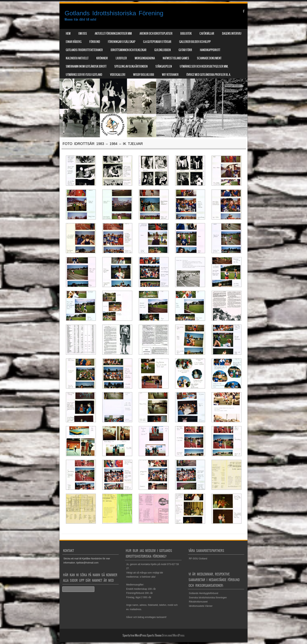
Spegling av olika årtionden (131, 66)
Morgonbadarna (145, 58)
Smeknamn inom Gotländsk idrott (86, 66)
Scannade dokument (209, 58)
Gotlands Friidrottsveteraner (84, 50)
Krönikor (102, 58)
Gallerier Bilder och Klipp (195, 42)
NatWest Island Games (176, 58)
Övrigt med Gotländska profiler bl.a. (209, 75)
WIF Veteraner (170, 75)
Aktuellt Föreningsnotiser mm (113, 33)
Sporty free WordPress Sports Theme (142, 635)
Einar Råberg (74, 42)
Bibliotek (186, 33)
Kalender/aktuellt (77, 58)
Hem (68, 33)
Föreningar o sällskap (122, 42)
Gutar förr (185, 50)
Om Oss (83, 33)
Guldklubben (163, 50)
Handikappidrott (210, 50)
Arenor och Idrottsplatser (156, 33)
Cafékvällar (207, 33)
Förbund (95, 42)
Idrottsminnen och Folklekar (129, 50)
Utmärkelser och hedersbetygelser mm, (204, 66)
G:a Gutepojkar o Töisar (157, 42)
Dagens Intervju (232, 33)
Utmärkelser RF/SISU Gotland (84, 75)
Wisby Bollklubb (144, 75)
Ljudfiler (121, 58)
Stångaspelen (164, 66)
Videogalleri (118, 75)
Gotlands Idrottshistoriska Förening (114, 13)
